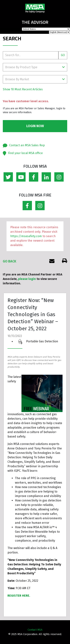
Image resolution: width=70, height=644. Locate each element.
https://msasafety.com (26, 236)
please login (27, 279)
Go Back (10, 261)
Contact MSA (35, 630)
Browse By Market (35, 79)
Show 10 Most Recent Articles (23, 89)
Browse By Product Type (35, 67)
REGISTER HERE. (19, 596)
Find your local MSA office (25, 153)
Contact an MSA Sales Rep (27, 145)
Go (63, 55)
